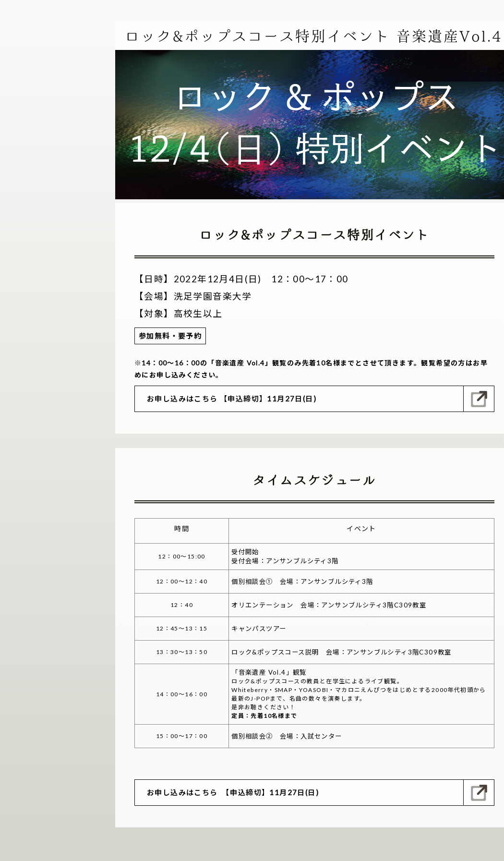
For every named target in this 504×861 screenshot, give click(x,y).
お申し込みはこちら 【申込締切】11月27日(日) (232, 399)
